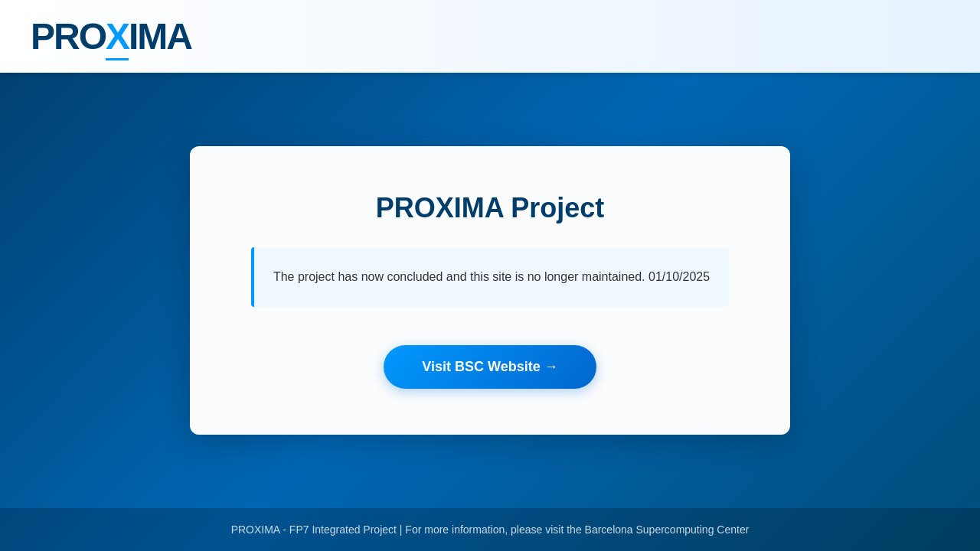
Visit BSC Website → (490, 367)
